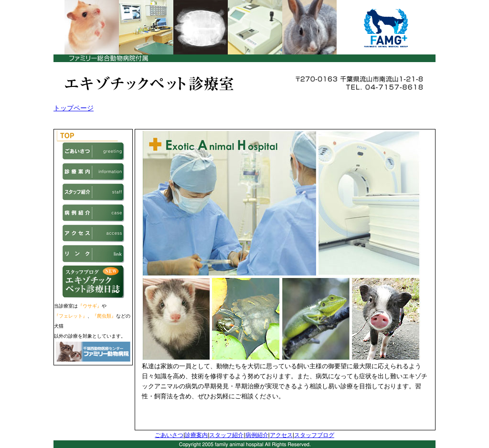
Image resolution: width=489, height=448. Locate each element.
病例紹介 (257, 435)
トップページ (74, 108)
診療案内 (196, 435)
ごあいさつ (169, 435)
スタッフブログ (314, 435)
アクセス (281, 435)
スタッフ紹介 (226, 435)
